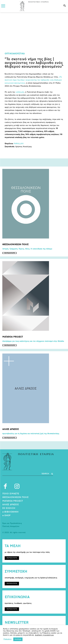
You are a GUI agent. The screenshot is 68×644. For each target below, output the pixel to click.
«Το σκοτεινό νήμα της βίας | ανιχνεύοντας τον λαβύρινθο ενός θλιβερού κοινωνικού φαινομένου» (33, 80)
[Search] (47, 474)
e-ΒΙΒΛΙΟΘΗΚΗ (10, 512)
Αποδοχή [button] (18, 639)
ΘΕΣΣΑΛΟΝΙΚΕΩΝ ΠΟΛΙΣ (15, 497)
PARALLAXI (19, 144)
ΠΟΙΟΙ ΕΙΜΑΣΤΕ (11, 494)
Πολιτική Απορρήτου (11, 526)
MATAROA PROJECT (13, 501)
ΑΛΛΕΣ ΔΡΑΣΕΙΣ (11, 505)
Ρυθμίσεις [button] (8, 639)
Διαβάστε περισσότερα (44, 635)
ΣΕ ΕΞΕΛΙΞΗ (9, 508)
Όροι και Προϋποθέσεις (12, 523)
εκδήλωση (20, 92)
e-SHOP (6, 516)
